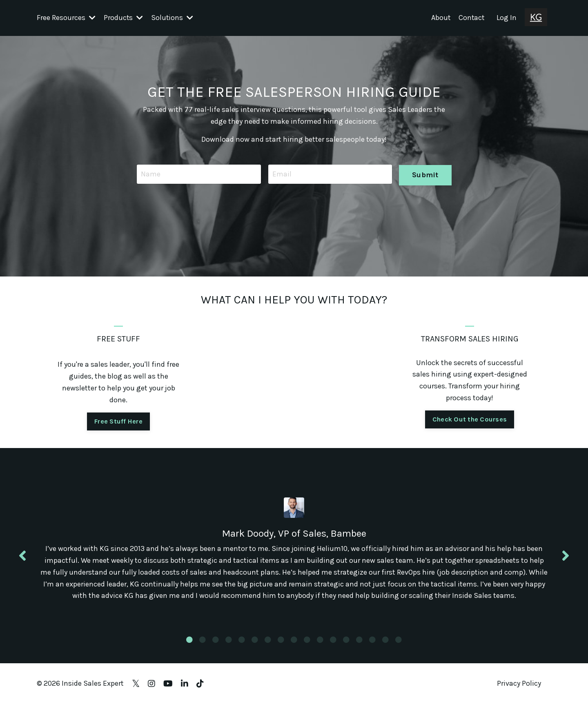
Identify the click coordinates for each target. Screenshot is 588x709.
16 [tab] (385, 645)
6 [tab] (255, 645)
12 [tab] (333, 645)
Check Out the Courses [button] (470, 419)
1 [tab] (189, 645)
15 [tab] (372, 645)
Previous (22, 559)
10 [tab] (307, 645)
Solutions (173, 18)
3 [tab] (216, 645)
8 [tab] (281, 645)
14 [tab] (359, 645)
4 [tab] (229, 645)
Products (124, 18)
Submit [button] (425, 174)
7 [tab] (268, 645)
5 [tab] (242, 645)
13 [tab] (346, 645)
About (440, 18)
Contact (471, 18)
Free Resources (66, 18)
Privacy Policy (519, 689)
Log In (507, 18)
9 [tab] (294, 645)
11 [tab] (320, 645)
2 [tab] (203, 645)
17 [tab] (399, 645)
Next (566, 559)
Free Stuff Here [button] (118, 421)
